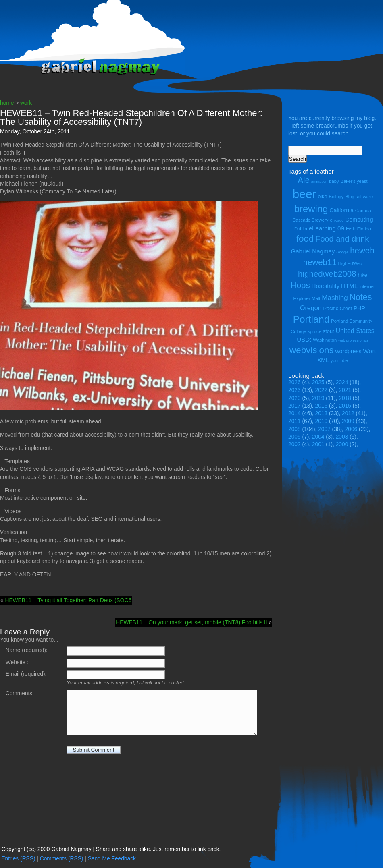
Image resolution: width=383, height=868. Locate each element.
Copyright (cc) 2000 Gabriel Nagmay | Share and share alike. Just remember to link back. (111, 849)
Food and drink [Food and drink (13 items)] (342, 239)
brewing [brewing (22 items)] (311, 209)
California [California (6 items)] (341, 210)
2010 (322, 421)
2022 (322, 390)
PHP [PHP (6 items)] (359, 308)
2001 (318, 444)
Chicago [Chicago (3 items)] (337, 220)
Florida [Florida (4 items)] (364, 229)
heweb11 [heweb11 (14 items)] (320, 262)
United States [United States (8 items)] (355, 331)
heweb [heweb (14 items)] (362, 250)
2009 (348, 421)
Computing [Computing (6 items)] (359, 220)
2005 (295, 437)
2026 (295, 382)
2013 (322, 413)
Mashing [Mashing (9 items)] (335, 298)
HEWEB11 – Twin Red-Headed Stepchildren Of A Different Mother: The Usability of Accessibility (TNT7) (131, 117)
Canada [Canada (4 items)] (363, 211)
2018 (345, 398)
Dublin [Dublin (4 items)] (301, 229)
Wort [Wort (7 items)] (369, 351)
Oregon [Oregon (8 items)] (311, 308)
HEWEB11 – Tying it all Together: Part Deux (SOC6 (68, 600)
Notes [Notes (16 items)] (360, 297)
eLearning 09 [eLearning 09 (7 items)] (327, 228)
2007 (324, 429)
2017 (295, 406)
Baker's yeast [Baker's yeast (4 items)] (354, 181)
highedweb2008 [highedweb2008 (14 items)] (327, 274)
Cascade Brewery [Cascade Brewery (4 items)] (311, 220)
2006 (351, 429)
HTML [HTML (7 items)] (349, 286)
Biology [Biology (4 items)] (336, 197)
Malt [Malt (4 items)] (316, 298)
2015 (345, 406)
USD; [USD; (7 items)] (304, 339)
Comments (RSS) (62, 859)
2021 (345, 390)
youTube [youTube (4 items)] (339, 360)
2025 (318, 382)
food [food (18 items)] (305, 239)
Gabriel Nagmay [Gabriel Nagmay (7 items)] (313, 251)
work (26, 103)
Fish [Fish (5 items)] (351, 229)
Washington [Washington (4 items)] (325, 340)
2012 (348, 413)
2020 (295, 398)
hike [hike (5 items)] (362, 275)
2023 (295, 390)
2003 (342, 437)
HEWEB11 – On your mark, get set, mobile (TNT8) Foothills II (191, 623)
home (7, 103)
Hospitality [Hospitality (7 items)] (326, 286)
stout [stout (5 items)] (329, 331)
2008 (295, 429)
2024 (342, 382)
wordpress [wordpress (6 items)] (348, 351)
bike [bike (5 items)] (322, 196)
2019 (318, 398)
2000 (342, 444)
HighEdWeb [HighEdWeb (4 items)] (350, 263)
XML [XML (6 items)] (323, 360)
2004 (318, 437)
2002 (295, 444)
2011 (295, 421)
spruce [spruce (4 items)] (314, 331)
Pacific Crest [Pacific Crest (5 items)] (337, 308)
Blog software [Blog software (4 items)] (359, 197)
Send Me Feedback (112, 859)
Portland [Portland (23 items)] (311, 319)
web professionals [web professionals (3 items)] (353, 340)
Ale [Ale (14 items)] (304, 180)
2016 (322, 406)
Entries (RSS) (18, 859)
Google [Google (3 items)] (342, 252)
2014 (295, 413)
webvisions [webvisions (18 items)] (312, 350)
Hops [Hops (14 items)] (300, 285)
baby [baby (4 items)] (334, 181)
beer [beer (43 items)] (305, 194)
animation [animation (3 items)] (319, 182)
